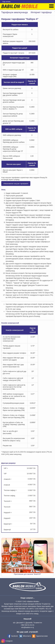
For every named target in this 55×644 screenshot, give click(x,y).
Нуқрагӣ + (20, 512)
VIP (20, 474)
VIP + (20, 468)
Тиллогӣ (20, 507)
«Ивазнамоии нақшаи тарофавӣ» (16, 184)
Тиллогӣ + (20, 501)
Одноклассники (42, 636)
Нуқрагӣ (20, 518)
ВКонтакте (27, 636)
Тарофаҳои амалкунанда (14, 12)
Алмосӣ (20, 485)
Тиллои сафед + (20, 490)
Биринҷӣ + (20, 524)
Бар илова (6, 2)
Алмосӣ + (20, 479)
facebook (15, 636)
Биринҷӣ (20, 529)
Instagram (9, 641)
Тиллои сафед (20, 496)
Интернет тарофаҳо (41, 12)
